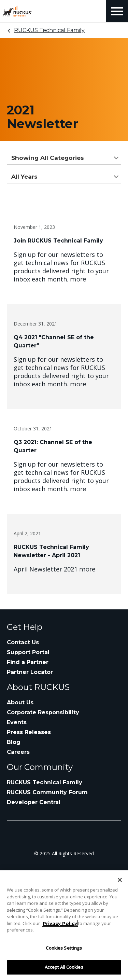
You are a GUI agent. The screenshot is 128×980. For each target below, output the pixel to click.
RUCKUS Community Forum (47, 792)
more (78, 279)
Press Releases (29, 732)
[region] (64, 925)
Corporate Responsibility (43, 712)
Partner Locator (30, 672)
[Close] (120, 880)
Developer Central (34, 802)
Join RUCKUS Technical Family (58, 241)
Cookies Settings (64, 948)
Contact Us (23, 642)
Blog (14, 742)
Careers (18, 752)
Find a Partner (28, 662)
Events (17, 722)
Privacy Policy (60, 923)
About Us (20, 702)
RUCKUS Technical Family (49, 30)
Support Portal (28, 652)
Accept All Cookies (64, 967)
